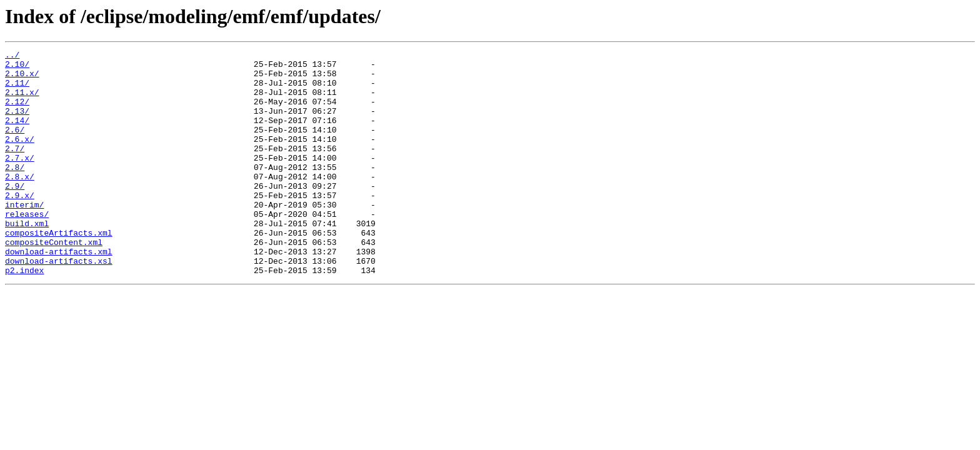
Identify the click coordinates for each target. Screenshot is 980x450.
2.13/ (17, 124)
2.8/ (15, 191)
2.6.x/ (20, 157)
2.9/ (15, 214)
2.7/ (15, 169)
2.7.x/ (20, 180)
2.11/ (17, 90)
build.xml (27, 259)
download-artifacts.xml (59, 292)
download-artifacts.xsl (59, 304)
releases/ (27, 247)
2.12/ (17, 112)
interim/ (24, 236)
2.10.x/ (22, 79)
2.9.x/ (20, 225)
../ (12, 56)
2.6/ (15, 146)
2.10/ (17, 67)
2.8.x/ (20, 202)
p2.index (24, 315)
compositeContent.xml (54, 281)
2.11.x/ (22, 101)
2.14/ (17, 135)
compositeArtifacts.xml (59, 270)
